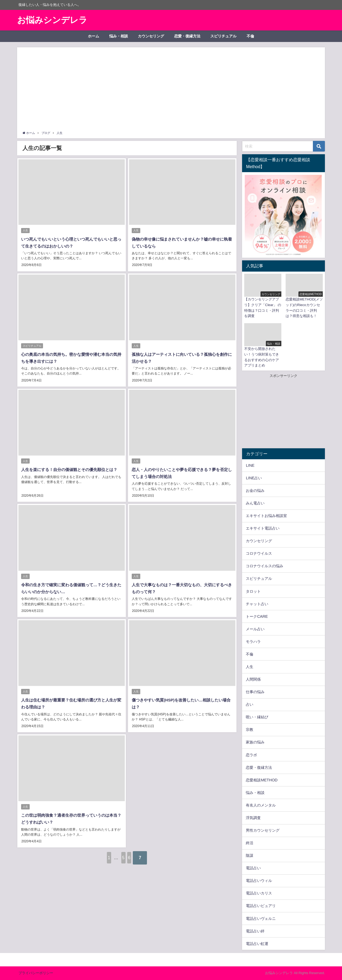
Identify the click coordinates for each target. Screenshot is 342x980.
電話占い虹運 (257, 944)
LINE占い (254, 478)
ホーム (94, 36)
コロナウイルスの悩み (265, 566)
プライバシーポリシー (36, 973)
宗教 (250, 730)
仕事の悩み (255, 692)
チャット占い (257, 604)
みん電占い (255, 503)
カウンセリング (151, 36)
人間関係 (253, 679)
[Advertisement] (171, 90)
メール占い (255, 629)
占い (250, 704)
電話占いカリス (259, 893)
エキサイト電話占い (263, 528)
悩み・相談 (119, 36)
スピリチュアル (223, 36)
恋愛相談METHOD (262, 780)
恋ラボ (251, 755)
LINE (250, 465)
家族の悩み (255, 742)
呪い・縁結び (257, 717)
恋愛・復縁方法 (187, 36)
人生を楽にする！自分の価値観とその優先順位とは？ (71, 468)
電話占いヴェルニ (261, 919)
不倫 (250, 36)
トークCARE (257, 616)
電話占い (253, 868)
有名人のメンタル (261, 805)
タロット (253, 591)
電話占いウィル (259, 881)
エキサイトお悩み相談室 (266, 516)
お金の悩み (255, 491)
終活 (250, 843)
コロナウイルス (259, 553)
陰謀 (250, 855)
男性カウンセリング (263, 830)
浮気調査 (253, 818)
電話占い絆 (255, 931)
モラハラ (253, 642)
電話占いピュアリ (261, 906)
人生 (25, 231)
